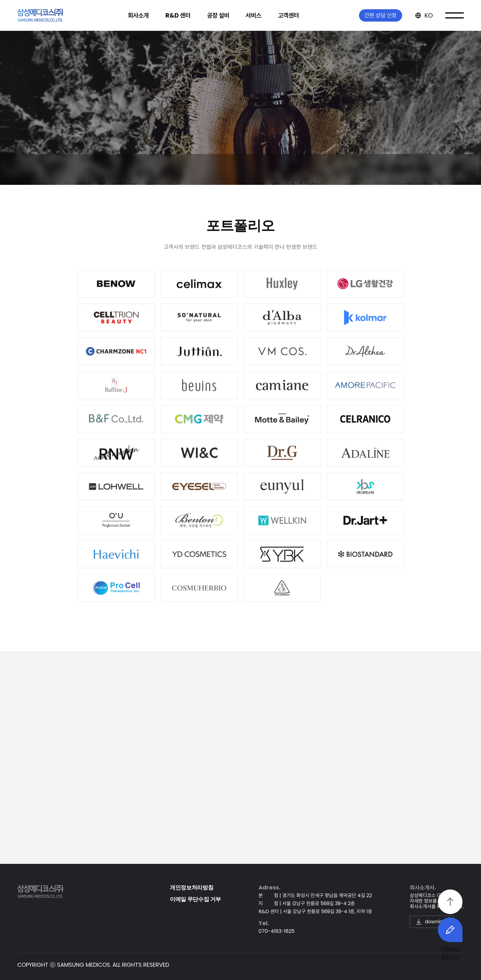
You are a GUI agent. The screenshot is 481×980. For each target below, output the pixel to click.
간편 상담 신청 (380, 9)
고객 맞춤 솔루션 (228, 169)
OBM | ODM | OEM (100, 169)
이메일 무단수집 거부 (195, 899)
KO (424, 9)
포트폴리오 (288, 169)
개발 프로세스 (166, 169)
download (432, 922)
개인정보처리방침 (192, 887)
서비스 (366, 209)
